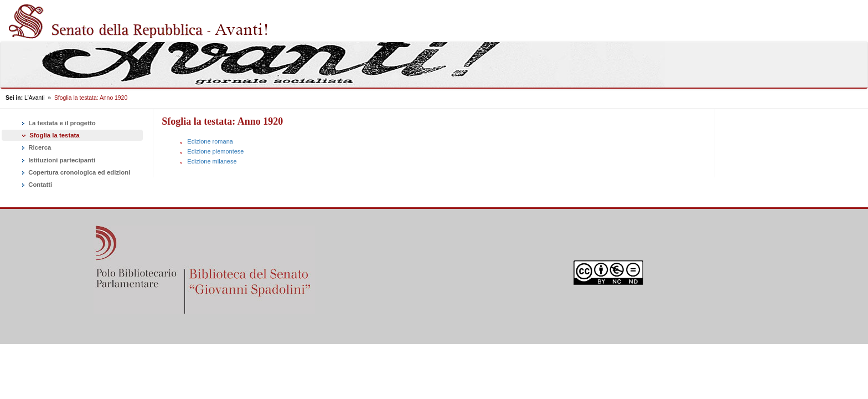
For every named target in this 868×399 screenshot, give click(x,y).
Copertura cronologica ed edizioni (75, 173)
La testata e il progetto (58, 124)
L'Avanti (34, 98)
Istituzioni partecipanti (58, 161)
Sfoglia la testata (50, 135)
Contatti (36, 185)
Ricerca (35, 148)
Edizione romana (210, 141)
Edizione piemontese (215, 151)
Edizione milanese (212, 161)
